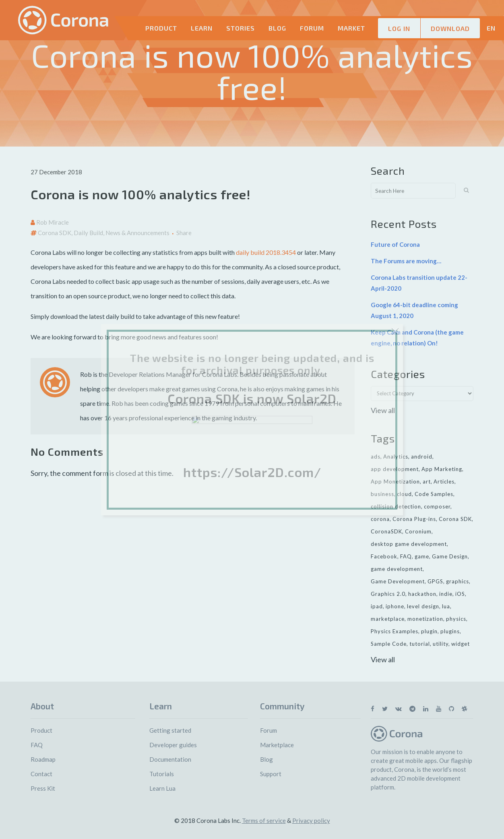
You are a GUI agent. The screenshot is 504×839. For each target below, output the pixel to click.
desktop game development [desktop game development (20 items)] (409, 544)
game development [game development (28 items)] (397, 569)
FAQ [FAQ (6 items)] (406, 556)
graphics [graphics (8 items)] (458, 581)
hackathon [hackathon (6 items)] (422, 594)
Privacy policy (311, 820)
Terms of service (264, 820)
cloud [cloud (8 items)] (404, 494)
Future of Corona (395, 244)
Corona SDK (55, 233)
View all (383, 410)
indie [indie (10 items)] (446, 594)
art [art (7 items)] (427, 481)
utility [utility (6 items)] (441, 644)
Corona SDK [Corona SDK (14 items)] (455, 519)
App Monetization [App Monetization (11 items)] (395, 481)
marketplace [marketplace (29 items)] (388, 619)
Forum (269, 730)
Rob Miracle (53, 222)
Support (271, 774)
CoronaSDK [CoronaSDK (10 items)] (386, 531)
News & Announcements (137, 233)
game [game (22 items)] (422, 556)
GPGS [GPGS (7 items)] (435, 581)
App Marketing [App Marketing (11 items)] (442, 469)
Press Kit (43, 788)
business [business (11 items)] (382, 494)
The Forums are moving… (406, 261)
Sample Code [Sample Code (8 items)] (389, 644)
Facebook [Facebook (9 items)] (384, 556)
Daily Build (88, 233)
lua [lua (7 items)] (446, 606)
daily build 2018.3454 (266, 252)
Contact (41, 774)
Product (41, 730)
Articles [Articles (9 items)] (444, 481)
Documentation (170, 759)
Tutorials (162, 774)
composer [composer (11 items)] (437, 506)
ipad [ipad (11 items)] (377, 606)
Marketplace (277, 745)
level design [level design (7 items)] (423, 606)
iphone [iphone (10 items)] (395, 606)
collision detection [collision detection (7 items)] (396, 506)
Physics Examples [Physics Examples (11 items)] (395, 631)
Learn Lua (162, 788)
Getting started (170, 730)
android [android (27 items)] (422, 457)
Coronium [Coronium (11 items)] (418, 531)
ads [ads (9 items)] (376, 457)
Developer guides (173, 745)
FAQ (37, 745)
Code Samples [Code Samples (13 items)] (434, 494)
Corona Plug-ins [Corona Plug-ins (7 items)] (414, 519)
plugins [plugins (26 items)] (450, 631)
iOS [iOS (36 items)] (460, 594)
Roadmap (43, 759)
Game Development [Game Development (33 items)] (398, 581)
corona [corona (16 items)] (380, 519)
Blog (266, 759)
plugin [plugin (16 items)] (429, 631)
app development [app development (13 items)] (395, 469)
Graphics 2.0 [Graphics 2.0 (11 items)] (388, 594)
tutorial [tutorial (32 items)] (420, 644)
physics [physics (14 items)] (456, 619)
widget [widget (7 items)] (461, 644)
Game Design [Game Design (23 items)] (450, 556)
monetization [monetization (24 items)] (425, 619)
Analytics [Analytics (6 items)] (396, 457)
